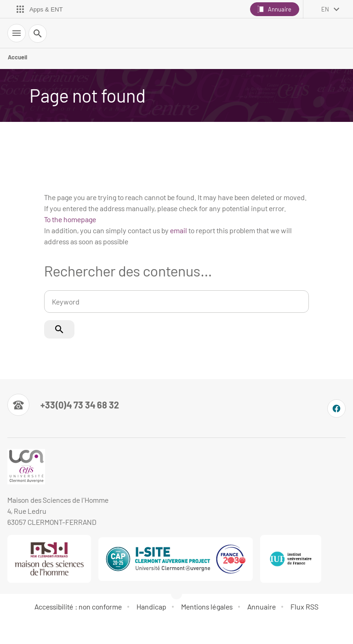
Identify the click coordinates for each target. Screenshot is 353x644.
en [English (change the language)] (325, 9)
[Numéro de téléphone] (63, 405)
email (179, 230)
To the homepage (70, 219)
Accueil (17, 57)
